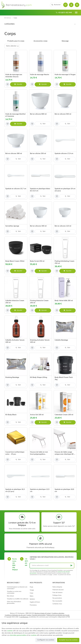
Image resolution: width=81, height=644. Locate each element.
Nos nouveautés (57, 601)
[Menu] (76, 13)
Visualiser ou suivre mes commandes (14, 592)
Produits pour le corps (16, 41)
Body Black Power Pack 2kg (64, 379)
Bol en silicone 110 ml (63, 226)
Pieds (31, 587)
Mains (32, 596)
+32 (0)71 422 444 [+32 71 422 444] (64, 13)
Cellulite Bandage (61, 340)
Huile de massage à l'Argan (65, 75)
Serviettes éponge (12, 226)
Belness (8, 18)
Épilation (32, 599)
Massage (65, 41)
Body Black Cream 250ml (15, 261)
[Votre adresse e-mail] (52, 566)
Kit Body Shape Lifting (39, 377)
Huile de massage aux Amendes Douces (14, 76)
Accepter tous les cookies (68, 640)
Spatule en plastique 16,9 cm (64, 491)
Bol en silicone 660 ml (38, 114)
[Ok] (71, 566)
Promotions (33, 605)
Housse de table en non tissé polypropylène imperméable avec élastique (39, 453)
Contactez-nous (57, 604)
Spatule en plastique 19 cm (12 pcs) (65, 190)
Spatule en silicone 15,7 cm (16, 189)
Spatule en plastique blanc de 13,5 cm (40, 190)
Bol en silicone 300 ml (38, 226)
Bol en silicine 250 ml (38, 154)
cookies (10, 631)
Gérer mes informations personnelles (14, 603)
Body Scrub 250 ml (37, 261)
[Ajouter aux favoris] (7, 84)
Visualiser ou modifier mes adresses (18, 599)
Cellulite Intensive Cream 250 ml (15, 302)
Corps (31, 593)
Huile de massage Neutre (40, 75)
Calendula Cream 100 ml (64, 415)
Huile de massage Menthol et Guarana (15, 115)
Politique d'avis (57, 595)
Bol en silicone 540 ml (63, 114)
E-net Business (24, 617)
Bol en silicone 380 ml (14, 154)
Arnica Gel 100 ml (37, 415)
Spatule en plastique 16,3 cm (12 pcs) (15, 491)
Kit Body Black (11, 415)
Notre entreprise (57, 587)
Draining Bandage (12, 377)
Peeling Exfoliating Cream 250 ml (64, 262)
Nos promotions (57, 598)
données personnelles (18, 635)
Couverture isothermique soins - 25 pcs (15, 453)
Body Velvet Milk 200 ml (64, 301)
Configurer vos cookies (46, 640)
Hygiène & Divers (35, 602)
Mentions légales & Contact (43, 613)
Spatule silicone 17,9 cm (64, 154)
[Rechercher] (56, 5)
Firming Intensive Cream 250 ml (39, 302)
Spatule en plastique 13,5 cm (40, 491)
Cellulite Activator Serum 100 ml (15, 341)
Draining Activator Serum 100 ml (40, 341)
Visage (32, 590)
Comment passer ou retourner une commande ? (17, 588)
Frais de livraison (57, 593)
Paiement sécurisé (58, 590)
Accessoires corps (40, 41)
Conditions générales (58, 613)
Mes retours (10, 596)
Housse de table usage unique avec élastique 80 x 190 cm (65, 453)
